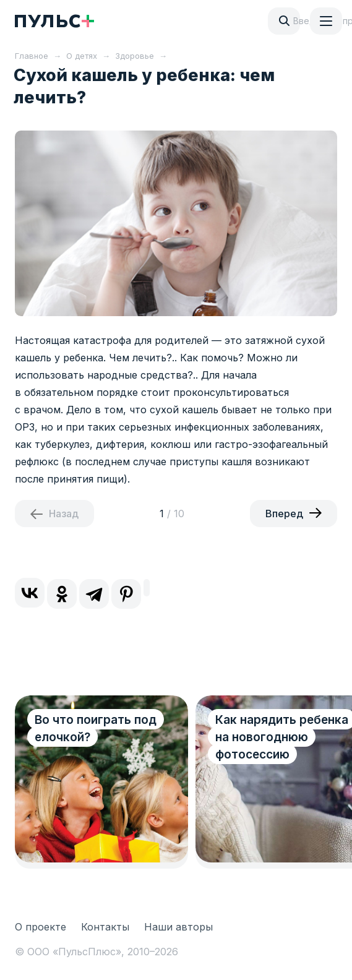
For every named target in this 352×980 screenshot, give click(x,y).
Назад (64, 514)
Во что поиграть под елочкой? (96, 729)
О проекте (41, 927)
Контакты (105, 927)
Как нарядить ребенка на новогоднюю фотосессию (282, 737)
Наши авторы (178, 927)
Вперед (284, 514)
